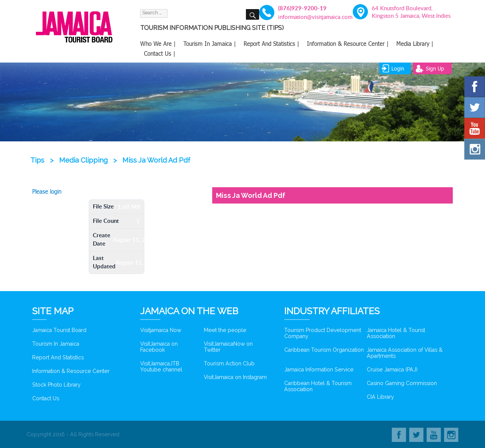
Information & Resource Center (71, 371)
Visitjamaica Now (161, 330)
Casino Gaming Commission (402, 383)
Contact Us (46, 398)
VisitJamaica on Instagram (235, 377)
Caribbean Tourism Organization (324, 350)
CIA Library (380, 397)
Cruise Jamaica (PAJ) (392, 370)
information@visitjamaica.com (311, 17)
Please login (47, 191)
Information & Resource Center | (348, 44)
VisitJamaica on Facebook (159, 347)
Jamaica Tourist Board (59, 330)
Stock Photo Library (56, 385)
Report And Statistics (58, 357)
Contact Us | (160, 53)
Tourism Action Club (229, 363)
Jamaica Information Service (319, 370)
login (398, 68)
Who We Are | (158, 44)
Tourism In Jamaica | (210, 44)
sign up (435, 68)
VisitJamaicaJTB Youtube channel (161, 367)
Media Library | (415, 44)
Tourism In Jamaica (56, 344)
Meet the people (225, 330)
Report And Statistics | (271, 44)
